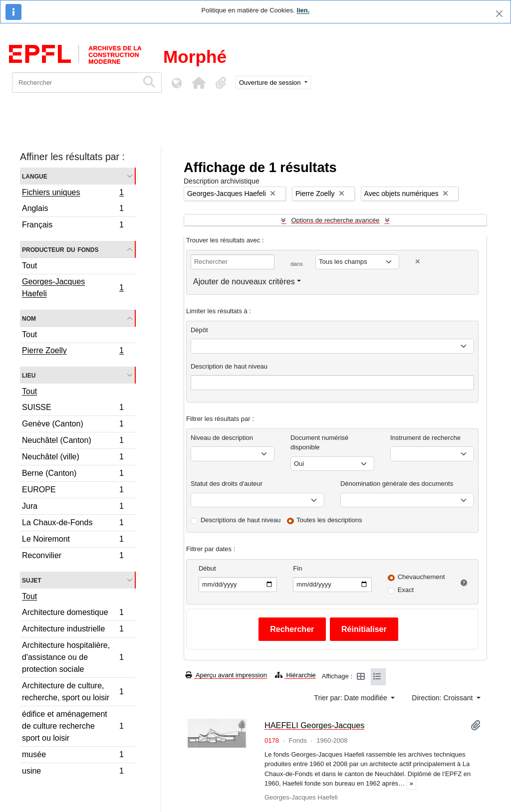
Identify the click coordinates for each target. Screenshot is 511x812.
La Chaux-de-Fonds (73, 524)
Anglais (73, 210)
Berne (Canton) (73, 475)
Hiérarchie (295, 675)
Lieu (29, 375)
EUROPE (73, 491)
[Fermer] (499, 14)
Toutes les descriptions (329, 520)
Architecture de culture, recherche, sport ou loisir (73, 692)
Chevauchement (421, 577)
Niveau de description (222, 438)
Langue (35, 176)
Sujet (32, 580)
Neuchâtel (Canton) (73, 442)
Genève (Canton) (73, 425)
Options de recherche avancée (335, 220)
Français (73, 226)
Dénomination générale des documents (397, 484)
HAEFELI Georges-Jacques (315, 725)
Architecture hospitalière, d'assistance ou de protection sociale (73, 657)
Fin (297, 568)
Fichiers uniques (73, 194)
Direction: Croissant (443, 698)
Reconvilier (73, 557)
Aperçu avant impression (226, 675)
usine (73, 772)
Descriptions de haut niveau (241, 520)
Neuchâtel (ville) (73, 458)
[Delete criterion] (418, 262)
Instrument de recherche (425, 438)
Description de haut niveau (229, 366)
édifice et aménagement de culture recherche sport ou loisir (73, 726)
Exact (406, 590)
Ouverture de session (271, 83)
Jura (73, 507)
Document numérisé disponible (319, 443)
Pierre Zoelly (73, 352)
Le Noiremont (73, 540)
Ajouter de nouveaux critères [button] (244, 282)
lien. (303, 10)
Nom (29, 318)
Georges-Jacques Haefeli (73, 288)
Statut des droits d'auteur (227, 484)
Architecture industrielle (73, 630)
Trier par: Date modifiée (351, 698)
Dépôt (199, 330)
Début (207, 568)
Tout (29, 266)
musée (73, 756)
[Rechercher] (75, 83)
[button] (199, 83)
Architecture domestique (73, 614)
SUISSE (73, 409)
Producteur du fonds (60, 249)
